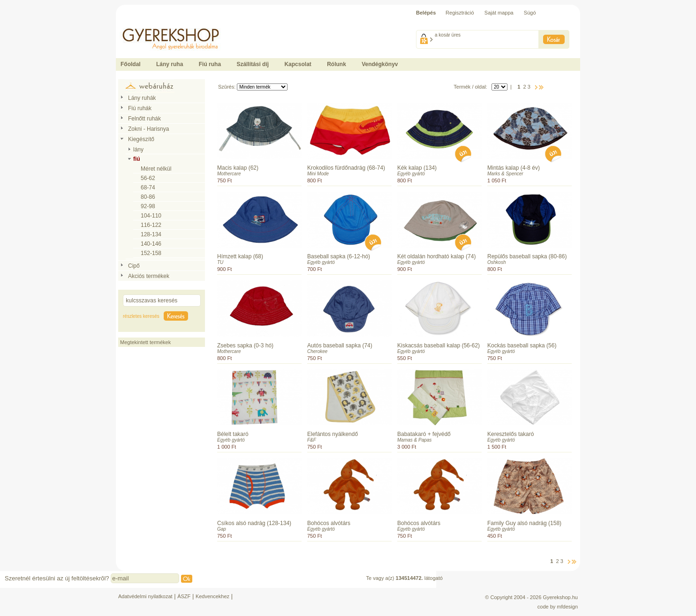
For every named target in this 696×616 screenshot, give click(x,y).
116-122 (151, 225)
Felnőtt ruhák (144, 119)
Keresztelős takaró (511, 434)
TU (220, 262)
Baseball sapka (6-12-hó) (339, 256)
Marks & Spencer (505, 174)
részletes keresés (141, 316)
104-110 (151, 216)
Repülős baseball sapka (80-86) (527, 256)
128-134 (151, 234)
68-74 (148, 188)
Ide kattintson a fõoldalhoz (146, 23)
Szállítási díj (253, 64)
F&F (312, 440)
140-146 (151, 244)
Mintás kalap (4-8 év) (514, 168)
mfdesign (567, 607)
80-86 (148, 197)
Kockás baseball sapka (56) (522, 346)
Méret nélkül (156, 169)
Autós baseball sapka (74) (340, 346)
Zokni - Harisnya (148, 129)
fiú (137, 159)
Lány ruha (170, 64)
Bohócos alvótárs (329, 523)
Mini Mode (318, 174)
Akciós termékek (149, 276)
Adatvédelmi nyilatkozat (145, 596)
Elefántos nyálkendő (333, 434)
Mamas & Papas (414, 440)
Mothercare (229, 174)
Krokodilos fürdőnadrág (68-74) (346, 168)
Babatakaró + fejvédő (424, 434)
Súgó (530, 13)
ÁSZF (184, 596)
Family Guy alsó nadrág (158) (524, 523)
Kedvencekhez (212, 596)
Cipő (134, 266)
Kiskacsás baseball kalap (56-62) (439, 346)
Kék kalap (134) (417, 168)
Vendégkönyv (380, 64)
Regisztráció (460, 13)
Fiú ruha (210, 64)
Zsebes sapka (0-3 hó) (245, 346)
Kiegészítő (141, 139)
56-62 (148, 178)
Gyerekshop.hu (560, 597)
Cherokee (317, 351)
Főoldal (131, 64)
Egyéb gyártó (411, 174)
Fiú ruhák (140, 108)
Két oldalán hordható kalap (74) (436, 256)
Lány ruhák (142, 98)
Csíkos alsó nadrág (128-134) (254, 523)
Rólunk (337, 64)
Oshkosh (496, 262)
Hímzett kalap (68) (240, 256)
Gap (222, 529)
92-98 (148, 206)
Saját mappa (499, 13)
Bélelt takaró (233, 434)
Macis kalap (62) (238, 168)
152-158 (151, 253)
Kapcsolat (298, 64)
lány (138, 150)
